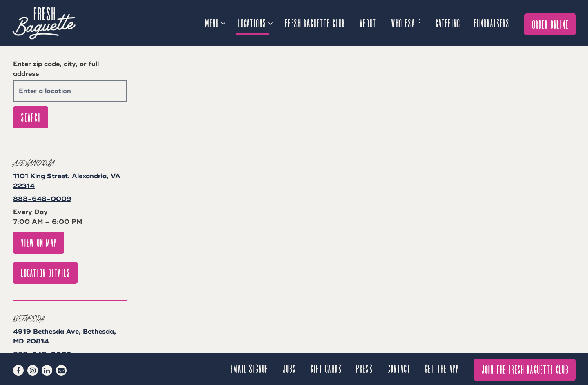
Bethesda (29, 318)
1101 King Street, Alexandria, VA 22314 (67, 181)
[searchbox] (70, 91)
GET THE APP (442, 368)
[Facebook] (18, 370)
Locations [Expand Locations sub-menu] (255, 22)
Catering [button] (448, 23)
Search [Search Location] (31, 117)
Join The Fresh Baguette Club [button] (525, 369)
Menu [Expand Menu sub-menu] (215, 22)
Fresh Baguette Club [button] (315, 23)
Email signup (250, 368)
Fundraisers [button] (492, 23)
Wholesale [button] (406, 23)
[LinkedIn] (47, 370)
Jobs (290, 368)
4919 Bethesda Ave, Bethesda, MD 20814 (65, 336)
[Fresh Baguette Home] (57, 23)
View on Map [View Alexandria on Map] (39, 242)
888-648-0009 (42, 199)
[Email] (61, 370)
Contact (399, 368)
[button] (378, 288)
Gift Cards (326, 368)
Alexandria (33, 163)
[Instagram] (33, 370)
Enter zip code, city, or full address (56, 69)
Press (365, 368)
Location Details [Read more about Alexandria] (46, 272)
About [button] (368, 23)
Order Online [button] (551, 24)
